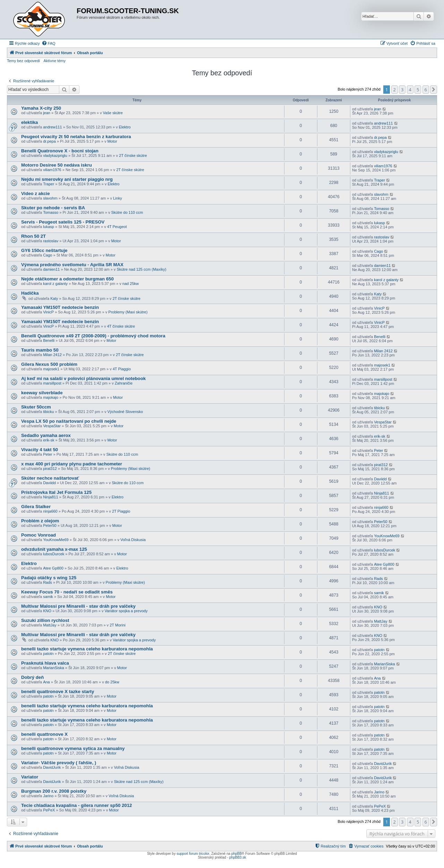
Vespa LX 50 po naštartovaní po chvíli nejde (69, 421)
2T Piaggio (121, 511)
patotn (48, 654)
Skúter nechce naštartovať (50, 478)
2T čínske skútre (133, 155)
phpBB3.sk (238, 857)
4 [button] (410, 90)
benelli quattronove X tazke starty (58, 692)
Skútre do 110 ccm (127, 212)
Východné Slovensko (125, 412)
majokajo (51, 397)
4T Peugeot (117, 227)
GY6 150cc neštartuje (44, 250)
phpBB (237, 854)
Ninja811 (50, 497)
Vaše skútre (113, 113)
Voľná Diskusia (133, 540)
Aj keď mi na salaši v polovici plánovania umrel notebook (83, 378)
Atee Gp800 (53, 568)
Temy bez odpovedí (23, 61)
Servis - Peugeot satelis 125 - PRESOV (63, 222)
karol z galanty (55, 284)
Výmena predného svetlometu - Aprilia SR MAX (72, 265)
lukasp (49, 227)
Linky (118, 198)
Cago (48, 255)
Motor (112, 141)
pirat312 (50, 469)
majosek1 (51, 369)
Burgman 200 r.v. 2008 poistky (54, 791)
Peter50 (50, 525)
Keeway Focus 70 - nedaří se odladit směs (67, 592)
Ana (46, 682)
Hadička (30, 293)
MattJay (50, 625)
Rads (48, 582)
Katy (54, 298)
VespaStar (52, 426)
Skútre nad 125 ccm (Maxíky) (141, 269)
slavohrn (50, 198)
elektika (29, 122)
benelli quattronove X (44, 734)
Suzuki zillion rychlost (45, 620)
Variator (30, 777)
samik (48, 597)
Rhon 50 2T (33, 236)
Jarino (48, 796)
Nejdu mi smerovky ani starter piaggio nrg (67, 179)
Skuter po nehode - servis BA (53, 208)
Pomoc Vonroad (39, 535)
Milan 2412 (52, 355)
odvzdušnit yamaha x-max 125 (54, 549)
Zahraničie (124, 383)
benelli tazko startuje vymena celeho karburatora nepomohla (87, 649)
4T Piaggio (122, 369)
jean (47, 113)
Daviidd (49, 483)
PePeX (49, 810)
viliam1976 (52, 170)
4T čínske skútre (121, 326)
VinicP (48, 312)
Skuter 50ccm (36, 407)
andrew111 (52, 127)
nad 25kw (131, 284)
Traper (49, 184)
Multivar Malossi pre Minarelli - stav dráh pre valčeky (78, 606)
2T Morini (118, 625)
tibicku (48, 412)
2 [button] (395, 90)
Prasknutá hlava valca (45, 663)
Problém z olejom (40, 521)
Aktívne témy (54, 61)
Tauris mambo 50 (40, 350)
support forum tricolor (193, 854)
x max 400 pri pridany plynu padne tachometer (72, 464)
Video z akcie (36, 193)
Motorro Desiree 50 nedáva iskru (57, 165)
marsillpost (52, 383)
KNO (47, 611)
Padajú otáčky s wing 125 (49, 578)
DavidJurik (52, 767)
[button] (434, 90)
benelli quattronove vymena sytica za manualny (73, 748)
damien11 (51, 269)
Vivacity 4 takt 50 (40, 450)
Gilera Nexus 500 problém (49, 364)
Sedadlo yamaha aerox (46, 435)
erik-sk (49, 440)
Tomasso (51, 212)
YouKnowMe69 (56, 540)
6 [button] (426, 90)
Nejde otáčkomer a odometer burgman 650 (67, 279)
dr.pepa (49, 141)
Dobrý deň (32, 677)
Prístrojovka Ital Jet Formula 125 (56, 492)
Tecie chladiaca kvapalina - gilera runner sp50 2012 (76, 805)
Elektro (125, 127)
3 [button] (402, 90)
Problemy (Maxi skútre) (128, 312)
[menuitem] (49, 43)
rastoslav (51, 241)
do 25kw (112, 682)
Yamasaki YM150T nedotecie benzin (60, 307)
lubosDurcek (54, 554)
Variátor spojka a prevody (126, 611)
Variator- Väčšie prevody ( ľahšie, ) (59, 763)
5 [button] (418, 90)
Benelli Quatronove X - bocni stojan (60, 151)
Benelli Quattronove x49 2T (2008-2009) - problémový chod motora (93, 336)
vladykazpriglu (55, 155)
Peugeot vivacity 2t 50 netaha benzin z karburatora (76, 137)
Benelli (49, 340)
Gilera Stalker (36, 507)
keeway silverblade (42, 393)
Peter (48, 454)
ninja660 (50, 511)
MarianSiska (54, 668)
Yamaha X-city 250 (41, 108)
